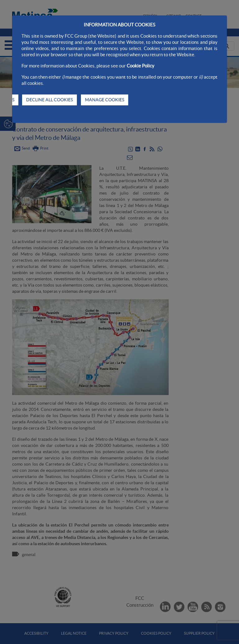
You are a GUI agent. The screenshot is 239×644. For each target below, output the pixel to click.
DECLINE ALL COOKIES (49, 100)
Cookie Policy (141, 66)
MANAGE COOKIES (105, 100)
